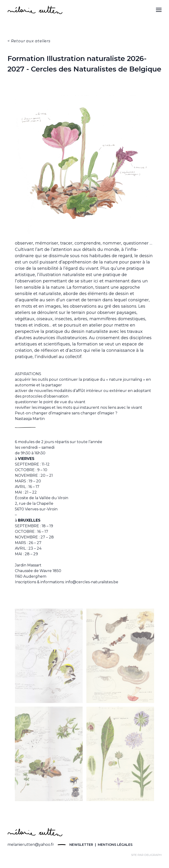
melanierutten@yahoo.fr (31, 845)
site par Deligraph (146, 855)
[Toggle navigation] (159, 10)
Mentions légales (115, 845)
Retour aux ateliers (31, 41)
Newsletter (81, 845)
